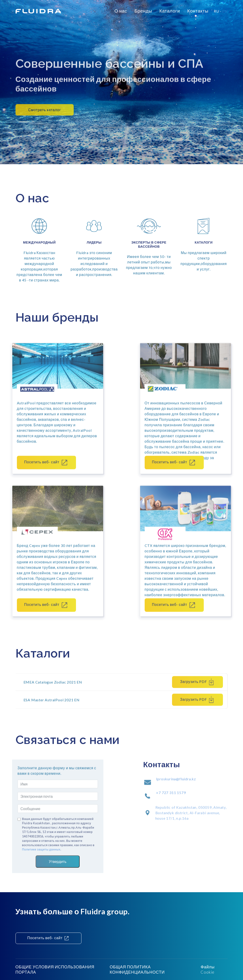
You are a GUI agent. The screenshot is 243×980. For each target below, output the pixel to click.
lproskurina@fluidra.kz (176, 783)
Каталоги (170, 11)
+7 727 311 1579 (171, 797)
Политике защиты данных (41, 854)
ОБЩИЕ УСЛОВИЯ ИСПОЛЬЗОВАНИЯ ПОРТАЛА (55, 969)
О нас (121, 11)
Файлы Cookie (208, 969)
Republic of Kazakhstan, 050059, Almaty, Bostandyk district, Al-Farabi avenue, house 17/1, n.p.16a (191, 821)
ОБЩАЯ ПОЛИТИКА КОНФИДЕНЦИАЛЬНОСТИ (137, 969)
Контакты (198, 11)
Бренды (143, 11)
